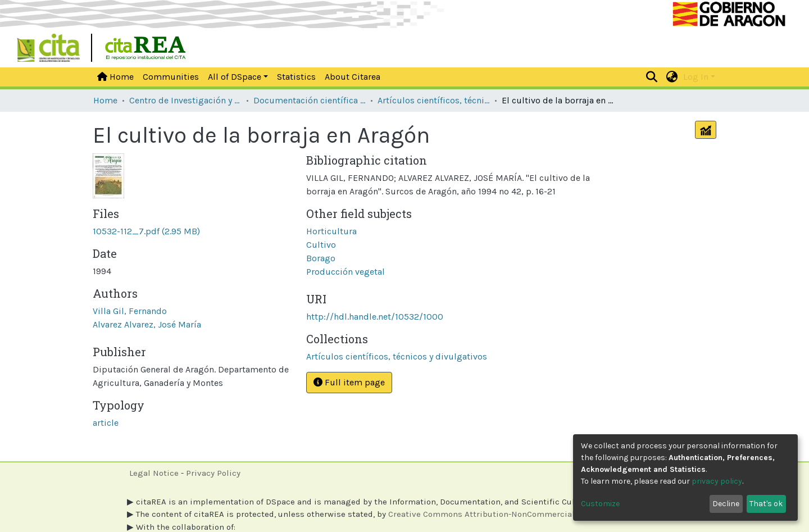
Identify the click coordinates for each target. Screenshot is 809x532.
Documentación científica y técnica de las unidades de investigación (310, 100)
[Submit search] (652, 77)
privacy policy (717, 481)
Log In (696, 77)
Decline (726, 504)
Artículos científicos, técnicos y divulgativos (434, 100)
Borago (321, 258)
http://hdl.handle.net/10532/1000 (375, 317)
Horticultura (331, 231)
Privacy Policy (213, 473)
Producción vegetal (346, 272)
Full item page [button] (349, 382)
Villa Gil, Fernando (130, 311)
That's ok (766, 504)
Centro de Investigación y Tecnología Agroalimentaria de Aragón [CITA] (185, 100)
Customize (600, 504)
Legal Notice (154, 473)
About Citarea (353, 77)
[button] (672, 77)
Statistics (296, 77)
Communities (171, 77)
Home (115, 77)
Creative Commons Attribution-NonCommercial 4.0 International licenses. (534, 514)
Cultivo (321, 245)
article (106, 423)
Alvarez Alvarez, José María (147, 324)
